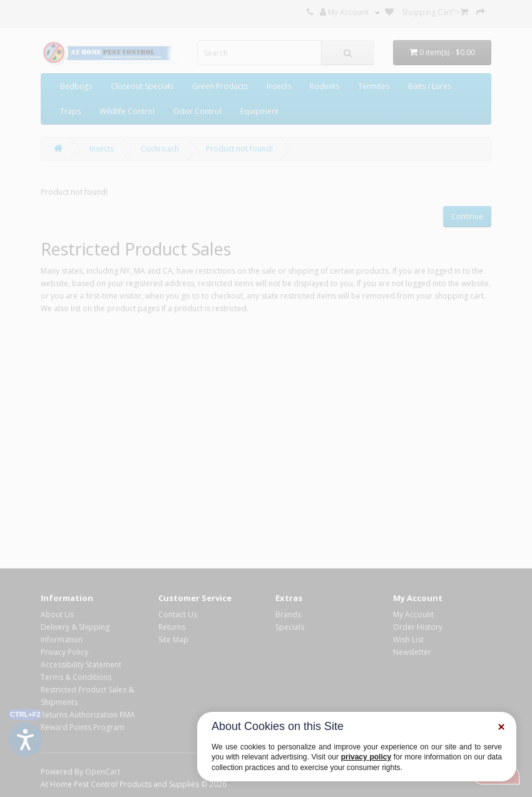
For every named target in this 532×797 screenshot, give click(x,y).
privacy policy (366, 757)
